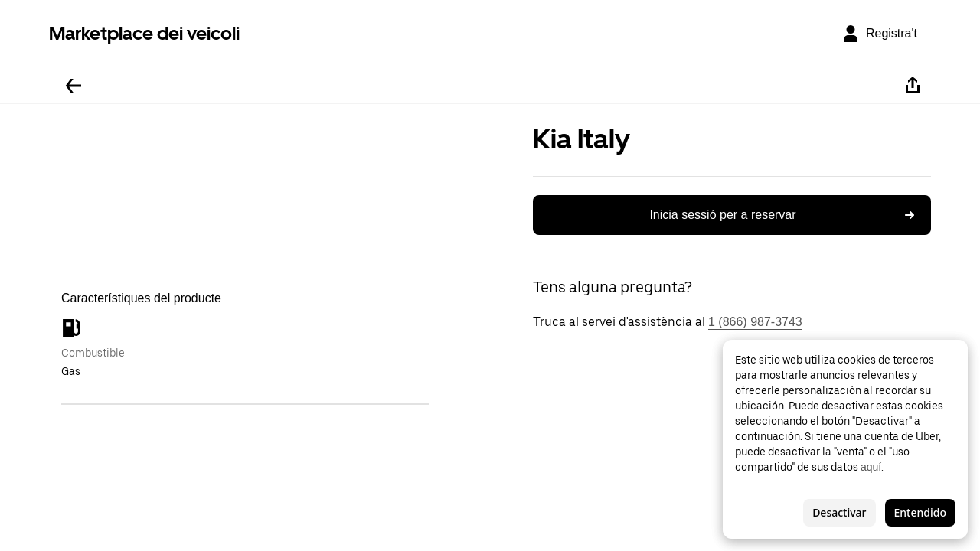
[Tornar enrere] (73, 86)
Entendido (920, 512)
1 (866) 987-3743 (755, 322)
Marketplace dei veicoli (144, 33)
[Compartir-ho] (913, 86)
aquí (871, 467)
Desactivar (839, 512)
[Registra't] (879, 34)
